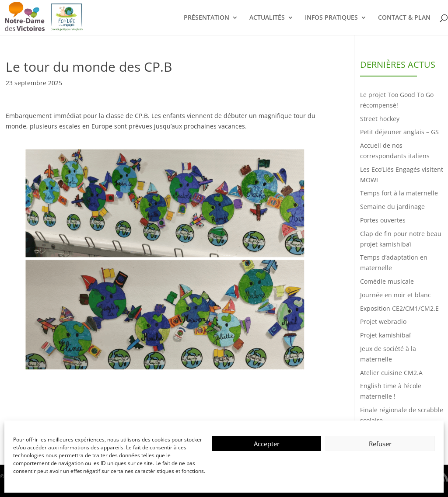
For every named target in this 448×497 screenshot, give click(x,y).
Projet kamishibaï (385, 335)
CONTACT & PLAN (404, 18)
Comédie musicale (387, 281)
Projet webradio (383, 321)
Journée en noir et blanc (395, 295)
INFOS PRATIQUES (331, 18)
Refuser (380, 444)
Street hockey (380, 119)
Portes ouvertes (383, 220)
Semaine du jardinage (392, 207)
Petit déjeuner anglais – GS (399, 132)
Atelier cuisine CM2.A (391, 373)
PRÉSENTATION (206, 18)
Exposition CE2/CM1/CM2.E (399, 308)
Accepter (267, 444)
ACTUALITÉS (267, 18)
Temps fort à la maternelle (399, 193)
